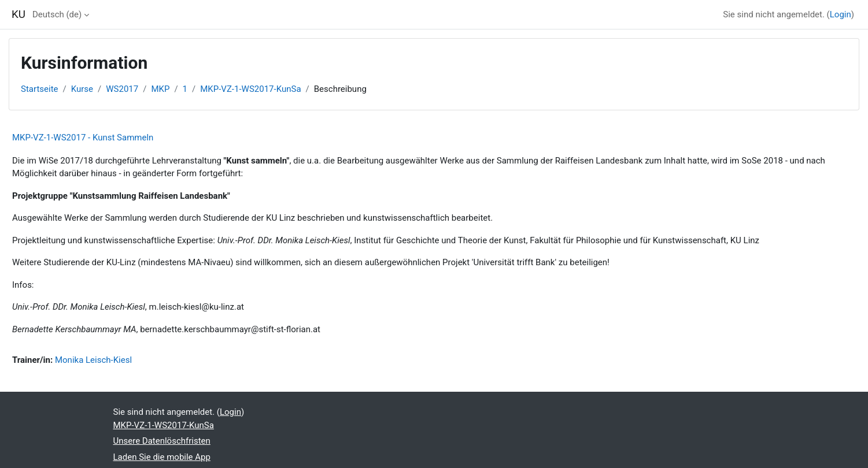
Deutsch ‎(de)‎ (57, 14)
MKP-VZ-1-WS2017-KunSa (250, 89)
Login (841, 14)
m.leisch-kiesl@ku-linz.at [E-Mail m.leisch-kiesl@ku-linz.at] (197, 307)
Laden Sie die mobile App (162, 457)
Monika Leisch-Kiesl (93, 360)
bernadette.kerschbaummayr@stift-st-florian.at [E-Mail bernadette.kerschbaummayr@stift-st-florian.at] (231, 329)
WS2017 (122, 89)
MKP (160, 89)
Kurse (82, 89)
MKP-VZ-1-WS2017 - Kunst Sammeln (83, 138)
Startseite (40, 89)
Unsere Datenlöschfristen (162, 441)
